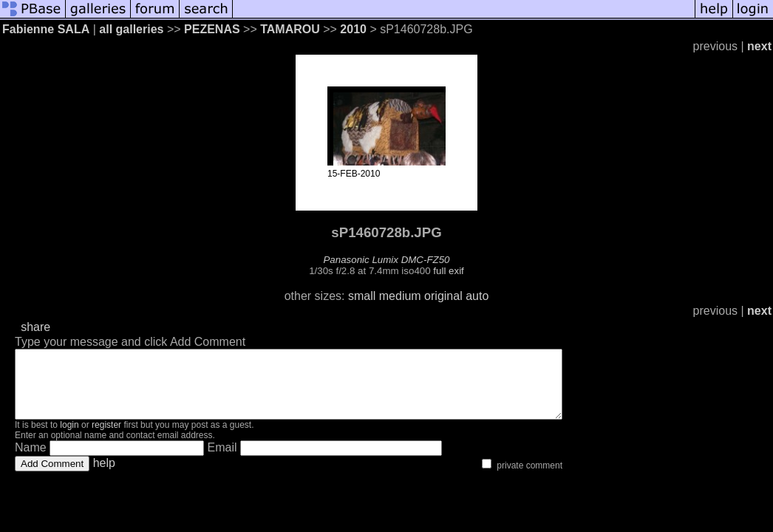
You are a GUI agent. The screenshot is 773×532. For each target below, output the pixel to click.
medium (400, 296)
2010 (353, 29)
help (104, 476)
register (106, 438)
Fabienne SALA (46, 29)
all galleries (131, 29)
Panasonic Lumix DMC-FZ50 (386, 260)
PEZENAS (212, 29)
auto (477, 296)
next (759, 46)
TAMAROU (292, 29)
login (69, 438)
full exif (448, 271)
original (443, 296)
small (362, 296)
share (35, 327)
